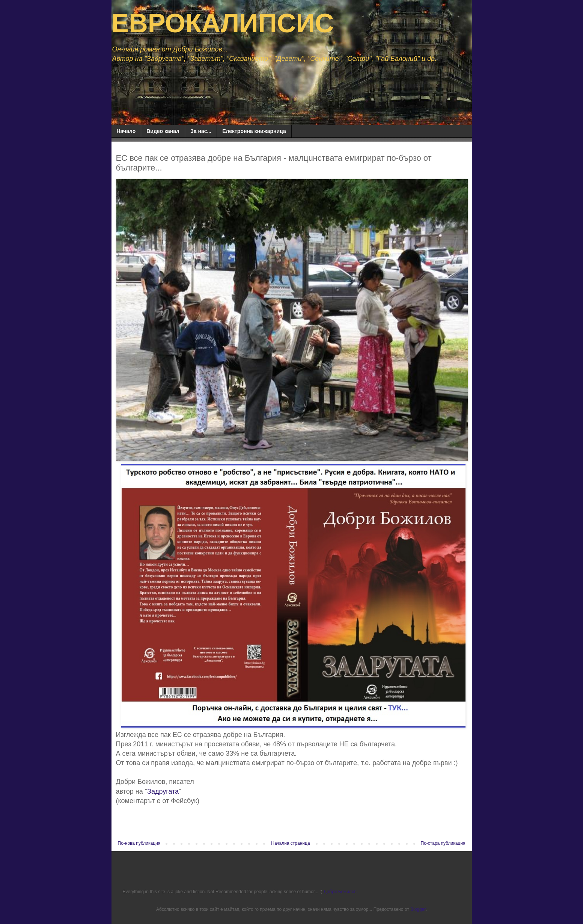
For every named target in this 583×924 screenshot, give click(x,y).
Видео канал (163, 131)
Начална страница (290, 843)
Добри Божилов (340, 892)
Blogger (418, 909)
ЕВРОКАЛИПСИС (223, 23)
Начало (126, 131)
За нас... (201, 131)
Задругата (163, 791)
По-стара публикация (443, 843)
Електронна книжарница (254, 131)
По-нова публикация (139, 843)
